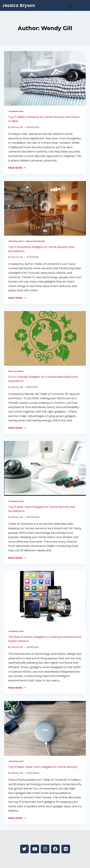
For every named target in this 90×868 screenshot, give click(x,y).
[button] (70, 7)
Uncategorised (35, 241)
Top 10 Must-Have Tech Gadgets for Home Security (43, 767)
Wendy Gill (17, 127)
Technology (16, 111)
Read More (17, 168)
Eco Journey (16, 371)
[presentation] (45, 78)
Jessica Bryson (19, 5)
